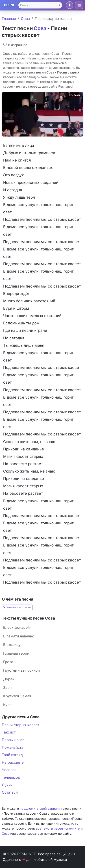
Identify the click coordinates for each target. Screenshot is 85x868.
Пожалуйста (13, 747)
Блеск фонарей (16, 627)
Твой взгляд (12, 755)
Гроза (8, 662)
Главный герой (16, 653)
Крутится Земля (17, 696)
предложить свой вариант (40, 808)
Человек (9, 770)
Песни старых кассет (20, 725)
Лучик (7, 785)
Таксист (9, 732)
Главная (9, 19)
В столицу (12, 645)
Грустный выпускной (21, 670)
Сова (25, 19)
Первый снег (13, 740)
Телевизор (11, 777)
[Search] (40, 5)
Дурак (9, 679)
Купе (7, 705)
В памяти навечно (19, 636)
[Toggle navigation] (79, 5)
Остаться (10, 792)
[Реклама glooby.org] (42, 114)
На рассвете (13, 762)
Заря (7, 687)
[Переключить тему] (70, 5)
